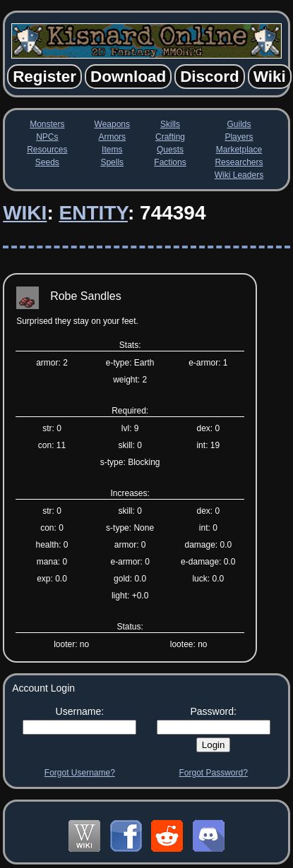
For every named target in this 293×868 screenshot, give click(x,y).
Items (112, 150)
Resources (47, 150)
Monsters (47, 124)
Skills (170, 124)
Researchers (239, 162)
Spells (112, 162)
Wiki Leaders (239, 175)
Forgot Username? (80, 773)
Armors (112, 137)
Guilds (239, 124)
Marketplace (239, 150)
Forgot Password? (213, 773)
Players (239, 137)
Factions (170, 162)
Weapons (112, 124)
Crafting (170, 137)
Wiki (25, 213)
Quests (170, 150)
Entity (93, 213)
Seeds (47, 162)
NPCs (47, 137)
